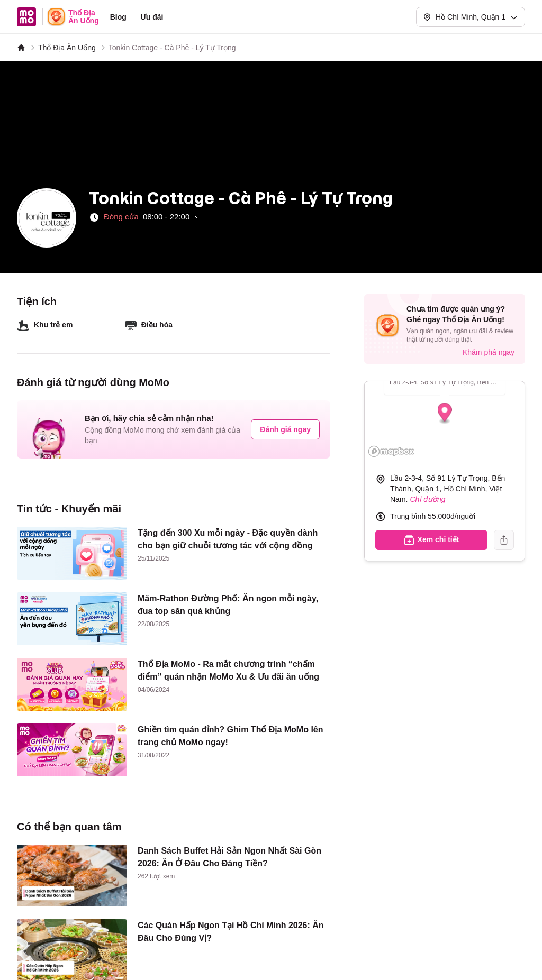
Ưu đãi (152, 17)
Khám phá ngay (489, 352)
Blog (118, 17)
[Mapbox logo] (391, 451)
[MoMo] (21, 48)
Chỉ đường (427, 499)
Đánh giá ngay (285, 429)
